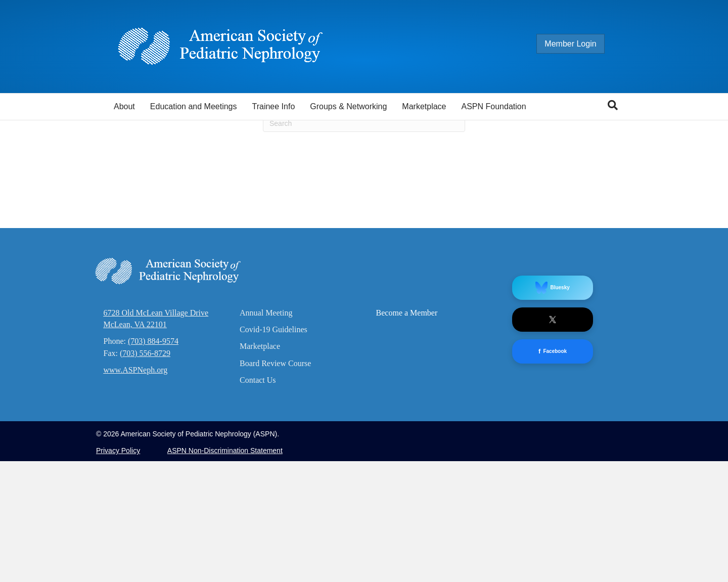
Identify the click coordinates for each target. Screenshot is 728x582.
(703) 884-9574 (153, 462)
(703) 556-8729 (145, 474)
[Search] (613, 105)
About (124, 106)
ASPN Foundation (494, 106)
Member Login (580, 44)
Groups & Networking (348, 106)
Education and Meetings (194, 106)
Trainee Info (273, 106)
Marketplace (424, 106)
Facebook (553, 472)
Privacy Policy (118, 571)
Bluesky (552, 408)
